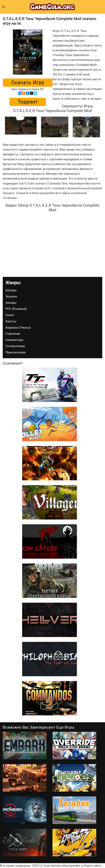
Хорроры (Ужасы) (18, 328)
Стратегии (13, 334)
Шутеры (11, 290)
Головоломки (15, 346)
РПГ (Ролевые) (16, 309)
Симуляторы (14, 340)
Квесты (11, 321)
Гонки (10, 315)
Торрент (28, 102)
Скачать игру (28, 83)
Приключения (15, 352)
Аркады (11, 303)
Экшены (11, 296)
